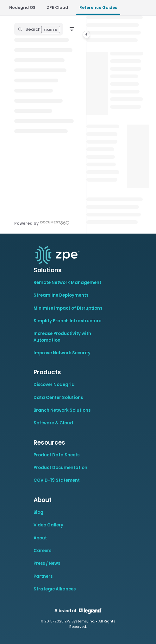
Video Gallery (48, 525)
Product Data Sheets (56, 455)
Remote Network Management (67, 283)
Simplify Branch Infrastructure (67, 321)
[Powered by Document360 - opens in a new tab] (42, 223)
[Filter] (72, 29)
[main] (118, 125)
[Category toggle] (86, 35)
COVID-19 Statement (57, 480)
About (40, 538)
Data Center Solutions (58, 398)
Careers (42, 551)
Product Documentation (60, 468)
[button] (39, 29)
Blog (38, 512)
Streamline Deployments (61, 295)
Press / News (47, 563)
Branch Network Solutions (62, 410)
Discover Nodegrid (54, 385)
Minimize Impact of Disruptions (68, 308)
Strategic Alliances (55, 589)
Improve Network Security (62, 353)
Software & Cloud (53, 423)
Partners (43, 576)
